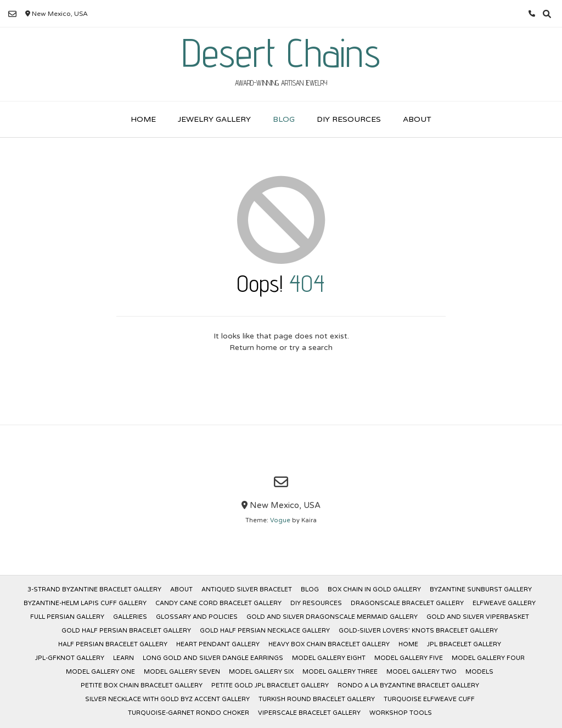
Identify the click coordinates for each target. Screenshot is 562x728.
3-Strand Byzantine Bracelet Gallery (94, 589)
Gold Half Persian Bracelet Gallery (126, 631)
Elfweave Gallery (504, 603)
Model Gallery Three (340, 672)
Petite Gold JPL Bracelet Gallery (270, 685)
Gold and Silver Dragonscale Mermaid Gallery (332, 617)
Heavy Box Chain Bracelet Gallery (329, 644)
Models (479, 672)
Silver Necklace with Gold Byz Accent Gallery (167, 699)
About (417, 119)
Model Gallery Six (261, 672)
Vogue (280, 520)
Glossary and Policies (197, 617)
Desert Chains (281, 53)
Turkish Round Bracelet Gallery (317, 699)
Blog (284, 119)
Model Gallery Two (421, 672)
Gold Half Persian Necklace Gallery (265, 631)
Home (143, 119)
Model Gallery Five (409, 658)
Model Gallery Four (488, 658)
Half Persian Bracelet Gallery (113, 644)
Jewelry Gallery (214, 119)
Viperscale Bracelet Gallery (309, 713)
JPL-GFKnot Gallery (70, 658)
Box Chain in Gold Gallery (374, 589)
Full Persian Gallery (67, 617)
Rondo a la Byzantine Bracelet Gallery (408, 685)
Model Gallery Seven (182, 672)
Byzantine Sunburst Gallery (481, 589)
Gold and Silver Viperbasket (478, 617)
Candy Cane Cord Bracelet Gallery (218, 603)
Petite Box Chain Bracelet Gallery (142, 685)
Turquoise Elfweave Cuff (429, 699)
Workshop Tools (401, 713)
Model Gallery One (100, 672)
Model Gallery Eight (329, 658)
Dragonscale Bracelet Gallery (407, 603)
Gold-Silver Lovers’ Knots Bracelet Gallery (418, 631)
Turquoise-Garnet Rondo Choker (189, 713)
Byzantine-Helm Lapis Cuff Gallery (85, 603)
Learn (123, 658)
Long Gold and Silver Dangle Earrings (213, 658)
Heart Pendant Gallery (218, 644)
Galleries (130, 617)
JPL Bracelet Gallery (464, 644)
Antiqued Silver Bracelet (247, 589)
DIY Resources (349, 119)
